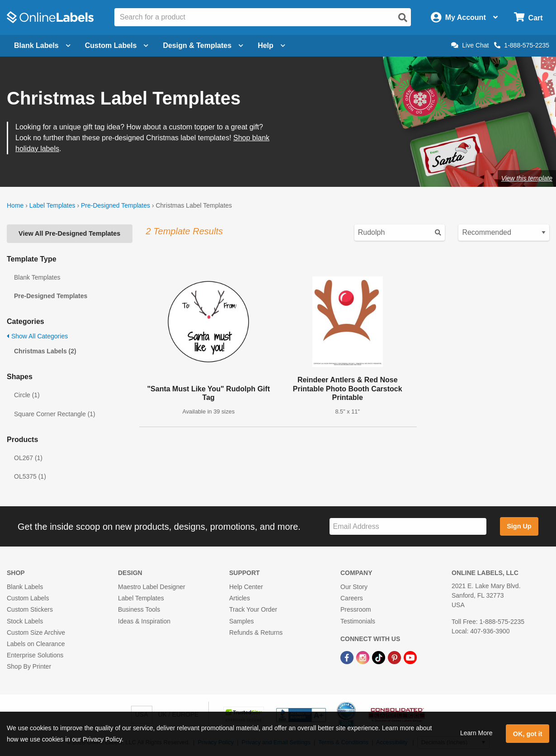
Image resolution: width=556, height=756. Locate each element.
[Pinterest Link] (395, 657)
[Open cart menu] (528, 17)
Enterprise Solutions (35, 655)
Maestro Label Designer (152, 587)
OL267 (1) (28, 458)
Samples (241, 621)
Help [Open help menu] (271, 45)
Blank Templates (37, 277)
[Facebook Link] (348, 657)
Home (15, 205)
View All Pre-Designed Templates (69, 233)
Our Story (354, 587)
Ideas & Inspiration (144, 621)
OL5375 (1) (30, 476)
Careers (352, 598)
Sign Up (519, 526)
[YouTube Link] (410, 657)
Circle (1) (27, 395)
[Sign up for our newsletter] (408, 526)
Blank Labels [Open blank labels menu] (42, 45)
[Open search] (403, 18)
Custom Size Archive (36, 632)
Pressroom (356, 609)
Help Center (246, 587)
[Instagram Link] (364, 657)
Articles (240, 598)
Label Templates (52, 205)
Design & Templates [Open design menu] (203, 45)
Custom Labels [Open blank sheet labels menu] (117, 45)
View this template (527, 178)
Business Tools (139, 609)
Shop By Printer (29, 666)
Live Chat (470, 45)
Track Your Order (253, 609)
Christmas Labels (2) (45, 351)
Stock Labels (25, 621)
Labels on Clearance (36, 644)
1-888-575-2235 (522, 45)
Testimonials (358, 621)
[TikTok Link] (379, 657)
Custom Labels (28, 598)
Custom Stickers (30, 609)
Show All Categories (37, 336)
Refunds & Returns (256, 632)
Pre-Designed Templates (115, 205)
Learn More (476, 733)
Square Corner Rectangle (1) (55, 414)
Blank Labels (25, 587)
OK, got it (528, 734)
